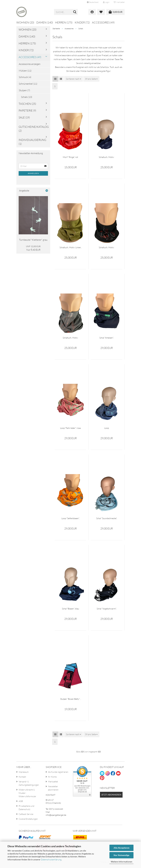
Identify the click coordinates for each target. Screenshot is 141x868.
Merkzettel (119, 2)
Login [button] (106, 2)
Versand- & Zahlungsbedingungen (29, 785)
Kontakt (22, 779)
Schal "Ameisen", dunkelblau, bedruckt (107, 340)
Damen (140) (45, 22)
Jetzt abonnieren (111, 797)
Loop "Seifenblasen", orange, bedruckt (70, 520)
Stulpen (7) (24, 92)
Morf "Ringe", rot (70, 159)
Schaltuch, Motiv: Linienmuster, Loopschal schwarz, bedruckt (107, 249)
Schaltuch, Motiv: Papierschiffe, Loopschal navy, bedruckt (107, 159)
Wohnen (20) (25, 22)
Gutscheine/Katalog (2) (34, 131)
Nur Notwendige (121, 855)
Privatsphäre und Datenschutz (26, 810)
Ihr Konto (52, 779)
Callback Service (26, 816)
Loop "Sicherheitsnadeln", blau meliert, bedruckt (107, 430)
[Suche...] (75, 12)
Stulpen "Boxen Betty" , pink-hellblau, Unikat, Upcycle (70, 701)
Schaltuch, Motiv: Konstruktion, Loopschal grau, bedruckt (70, 340)
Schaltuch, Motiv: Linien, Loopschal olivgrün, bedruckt (70, 249)
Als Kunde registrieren (58, 774)
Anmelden (33, 175)
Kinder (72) (82, 22)
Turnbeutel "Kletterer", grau (33, 242)
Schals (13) (27, 99)
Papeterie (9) (27, 113)
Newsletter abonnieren (53, 790)
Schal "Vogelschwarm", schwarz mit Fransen (107, 611)
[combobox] (74, 81)
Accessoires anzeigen (30, 66)
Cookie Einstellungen (28, 821)
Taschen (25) (27, 106)
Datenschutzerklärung (51, 859)
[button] (93, 2)
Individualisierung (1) (32, 144)
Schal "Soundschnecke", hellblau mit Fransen (107, 520)
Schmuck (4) (25, 79)
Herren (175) (64, 22)
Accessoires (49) (103, 22)
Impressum (24, 774)
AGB (21, 803)
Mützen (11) (25, 73)
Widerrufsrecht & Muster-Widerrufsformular (27, 795)
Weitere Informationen (122, 862)
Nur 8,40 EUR (33, 250)
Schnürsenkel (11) (28, 86)
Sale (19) (24, 120)
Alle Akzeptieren (122, 848)
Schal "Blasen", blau (70, 611)
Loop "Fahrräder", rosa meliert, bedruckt (70, 430)
